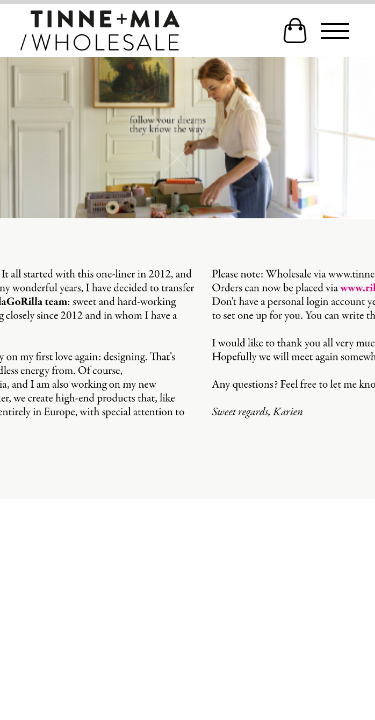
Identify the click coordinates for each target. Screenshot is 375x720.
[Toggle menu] (335, 31)
